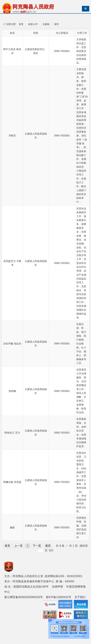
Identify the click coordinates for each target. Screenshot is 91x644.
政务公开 (33, 24)
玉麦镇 (46, 24)
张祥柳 (12, 391)
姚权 (12, 528)
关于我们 (80, 597)
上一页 (19, 546)
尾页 (48, 546)
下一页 (37, 546)
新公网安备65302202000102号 (24, 597)
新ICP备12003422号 (59, 597)
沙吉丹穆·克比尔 (12, 344)
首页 (21, 24)
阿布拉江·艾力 (12, 433)
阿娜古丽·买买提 (12, 482)
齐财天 (12, 136)
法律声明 (57, 587)
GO (51, 550)
